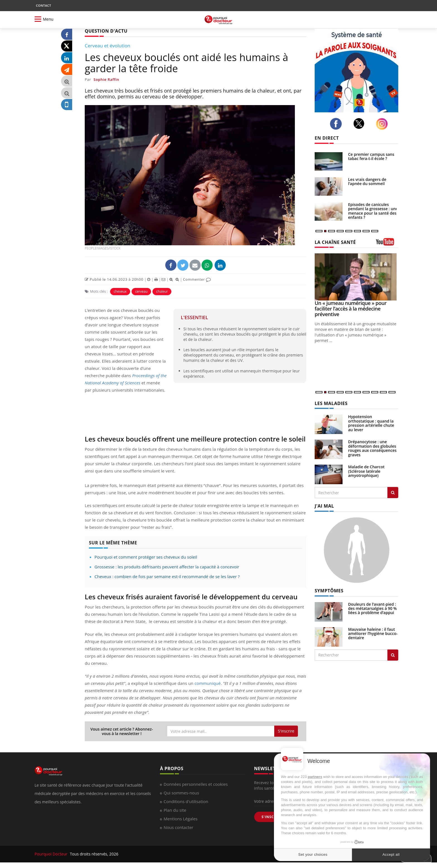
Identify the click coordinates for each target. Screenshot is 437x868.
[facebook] (337, 124)
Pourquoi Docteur (52, 854)
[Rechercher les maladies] (393, 493)
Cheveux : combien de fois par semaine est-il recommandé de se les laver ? (167, 576)
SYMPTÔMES (329, 591)
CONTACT (43, 5)
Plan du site (175, 810)
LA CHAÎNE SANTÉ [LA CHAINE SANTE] (335, 242)
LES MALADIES (331, 403)
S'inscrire (286, 731)
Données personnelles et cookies (196, 784)
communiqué (208, 683)
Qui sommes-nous (181, 793)
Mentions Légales (181, 819)
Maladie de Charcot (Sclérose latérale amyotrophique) (366, 471)
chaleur (162, 291)
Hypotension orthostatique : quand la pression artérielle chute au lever (371, 423)
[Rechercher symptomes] (393, 655)
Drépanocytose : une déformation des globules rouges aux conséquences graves (372, 448)
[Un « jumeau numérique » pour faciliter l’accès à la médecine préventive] (356, 277)
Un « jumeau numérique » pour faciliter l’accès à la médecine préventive (351, 309)
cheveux (120, 291)
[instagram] (383, 124)
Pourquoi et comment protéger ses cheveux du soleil (146, 557)
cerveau (141, 291)
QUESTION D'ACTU (106, 31)
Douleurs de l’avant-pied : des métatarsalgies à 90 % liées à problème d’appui (372, 608)
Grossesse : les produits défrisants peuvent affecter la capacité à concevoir (167, 567)
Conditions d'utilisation (186, 801)
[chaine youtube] (387, 244)
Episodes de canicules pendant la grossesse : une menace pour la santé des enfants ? (373, 211)
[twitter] (360, 123)
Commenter (197, 279)
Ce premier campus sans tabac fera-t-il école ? (371, 156)
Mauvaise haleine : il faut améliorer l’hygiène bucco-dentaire (373, 634)
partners (315, 777)
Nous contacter (179, 827)
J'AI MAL (324, 506)
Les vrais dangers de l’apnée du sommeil (367, 181)
